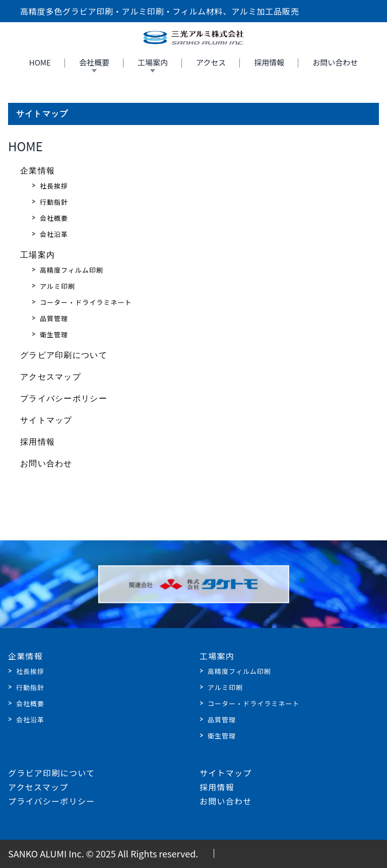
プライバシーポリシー (64, 398)
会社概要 (94, 62)
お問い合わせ (335, 62)
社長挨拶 (54, 186)
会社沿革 (54, 234)
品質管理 (54, 318)
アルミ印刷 (57, 286)
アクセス (211, 62)
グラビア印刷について (64, 355)
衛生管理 (54, 334)
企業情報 (38, 171)
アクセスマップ (51, 377)
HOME (40, 62)
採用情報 (269, 62)
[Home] (193, 38)
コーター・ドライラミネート (86, 302)
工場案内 (153, 62)
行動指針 (54, 202)
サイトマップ (46, 420)
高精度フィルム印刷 (72, 270)
